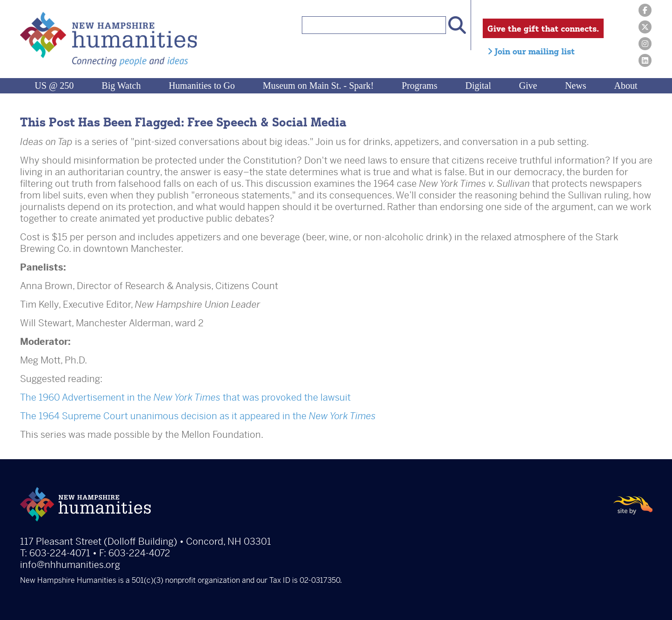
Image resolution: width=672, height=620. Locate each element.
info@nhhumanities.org (70, 565)
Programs (420, 86)
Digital (478, 86)
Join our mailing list (531, 51)
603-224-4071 (60, 553)
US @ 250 (54, 86)
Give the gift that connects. (543, 28)
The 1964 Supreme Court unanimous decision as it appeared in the (198, 416)
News (576, 86)
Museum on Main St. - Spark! (318, 86)
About (625, 86)
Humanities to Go (202, 86)
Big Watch (121, 86)
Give (528, 86)
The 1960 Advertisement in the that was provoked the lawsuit (185, 398)
